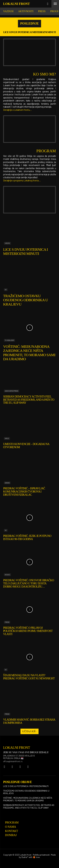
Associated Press (11, 391)
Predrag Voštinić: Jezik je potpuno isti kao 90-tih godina (27, 538)
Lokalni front (26, 855)
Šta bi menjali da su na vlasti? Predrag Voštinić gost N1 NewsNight (29, 677)
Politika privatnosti (41, 855)
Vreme (7, 243)
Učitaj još (29, 731)
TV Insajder (9, 340)
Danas (7, 483)
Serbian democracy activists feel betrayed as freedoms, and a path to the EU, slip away (29, 400)
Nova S (7, 575)
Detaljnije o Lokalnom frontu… (17, 110)
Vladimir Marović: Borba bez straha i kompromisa (29, 721)
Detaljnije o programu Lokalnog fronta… (22, 180)
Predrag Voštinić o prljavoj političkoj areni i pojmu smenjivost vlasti (28, 631)
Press (7, 622)
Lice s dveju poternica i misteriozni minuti (30, 32)
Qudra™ (25, 857)
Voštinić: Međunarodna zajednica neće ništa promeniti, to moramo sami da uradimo (29, 353)
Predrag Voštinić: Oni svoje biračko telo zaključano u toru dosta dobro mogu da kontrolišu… (29, 583)
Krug (7, 438)
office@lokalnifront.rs (13, 761)
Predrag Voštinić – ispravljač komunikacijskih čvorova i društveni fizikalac (24, 492)
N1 (6, 290)
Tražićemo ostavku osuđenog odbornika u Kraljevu (25, 300)
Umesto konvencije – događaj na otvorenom (26, 446)
